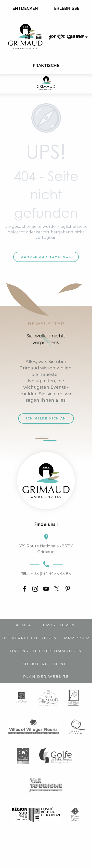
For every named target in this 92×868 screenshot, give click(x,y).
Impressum (76, 638)
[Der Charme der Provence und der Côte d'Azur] (46, 84)
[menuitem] (25, 9)
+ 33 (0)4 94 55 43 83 (46, 574)
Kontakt (27, 625)
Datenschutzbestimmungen (46, 651)
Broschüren (59, 625)
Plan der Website (46, 677)
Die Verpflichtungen (30, 638)
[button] (69, 37)
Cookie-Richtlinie (45, 664)
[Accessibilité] (50, 37)
